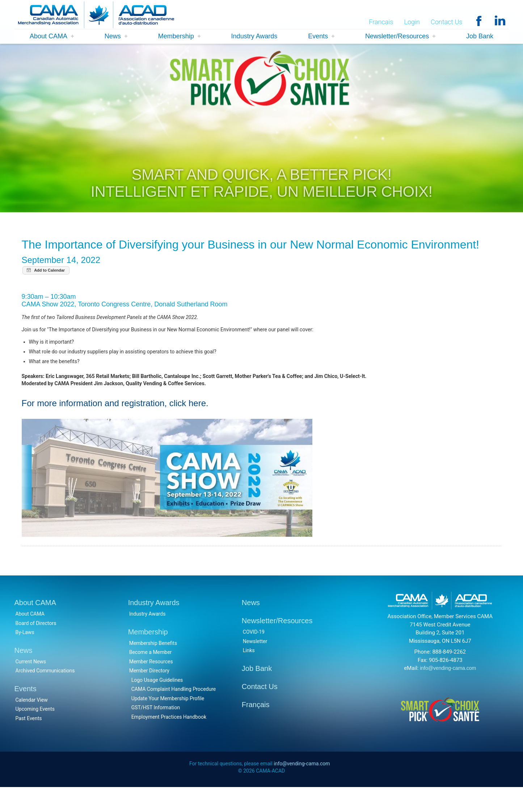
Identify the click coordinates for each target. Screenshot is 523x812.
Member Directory (149, 694)
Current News (31, 684)
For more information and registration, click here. (115, 425)
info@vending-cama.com (448, 691)
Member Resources (151, 684)
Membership (176, 37)
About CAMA (48, 37)
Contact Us (447, 22)
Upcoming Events (35, 732)
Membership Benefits (153, 666)
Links (249, 673)
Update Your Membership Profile (168, 721)
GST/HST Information (156, 731)
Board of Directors (36, 646)
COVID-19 (254, 655)
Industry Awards (254, 37)
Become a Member (151, 675)
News (113, 37)
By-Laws (25, 655)
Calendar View (32, 723)
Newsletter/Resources (397, 37)
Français (256, 727)
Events (318, 37)
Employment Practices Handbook (169, 740)
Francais (381, 22)
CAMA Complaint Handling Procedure (174, 712)
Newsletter (255, 664)
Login (412, 22)
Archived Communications (45, 694)
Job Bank (480, 37)
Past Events (29, 741)
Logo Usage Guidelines (157, 703)
